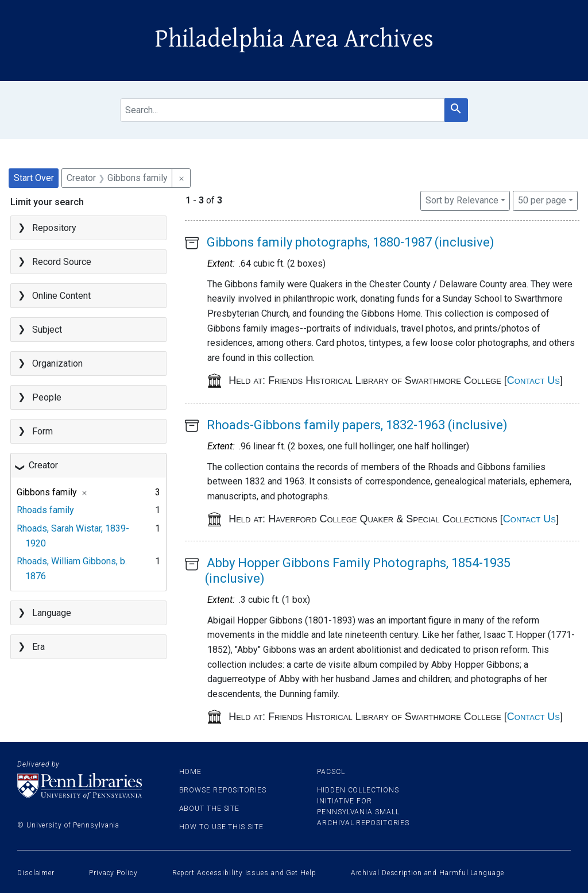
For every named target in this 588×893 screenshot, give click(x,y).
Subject (47, 330)
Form (42, 431)
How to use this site (221, 827)
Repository (54, 228)
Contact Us (533, 380)
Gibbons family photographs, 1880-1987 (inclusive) (351, 242)
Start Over (34, 178)
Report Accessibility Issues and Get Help (244, 873)
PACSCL (331, 772)
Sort (462, 200)
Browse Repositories (223, 790)
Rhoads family (45, 510)
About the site (210, 809)
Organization (57, 363)
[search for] (282, 110)
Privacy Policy (113, 873)
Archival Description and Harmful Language (428, 873)
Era (38, 647)
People (47, 397)
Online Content (61, 296)
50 (542, 199)
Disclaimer (36, 873)
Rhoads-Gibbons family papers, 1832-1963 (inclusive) (357, 425)
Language (52, 613)
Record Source (62, 262)
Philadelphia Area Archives (294, 39)
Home (191, 772)
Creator (43, 465)
